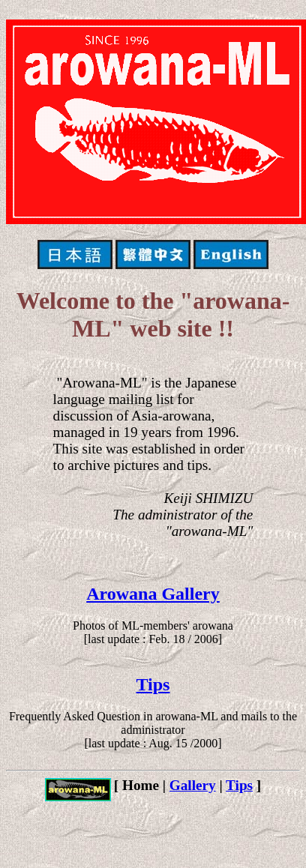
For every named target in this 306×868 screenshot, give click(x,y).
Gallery (193, 785)
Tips (153, 684)
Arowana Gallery (153, 594)
